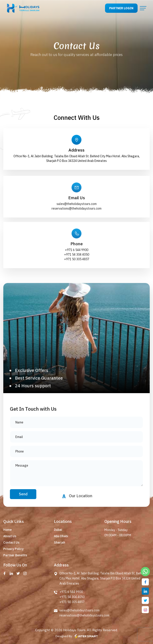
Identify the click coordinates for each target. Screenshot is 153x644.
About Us (10, 536)
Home (7, 530)
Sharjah (60, 542)
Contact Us (11, 542)
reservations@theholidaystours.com (76, 223)
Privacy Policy (13, 549)
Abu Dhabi (61, 536)
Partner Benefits (15, 555)
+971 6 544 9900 (77, 264)
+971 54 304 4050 (77, 269)
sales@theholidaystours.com (77, 218)
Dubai (58, 530)
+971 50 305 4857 (77, 274)
